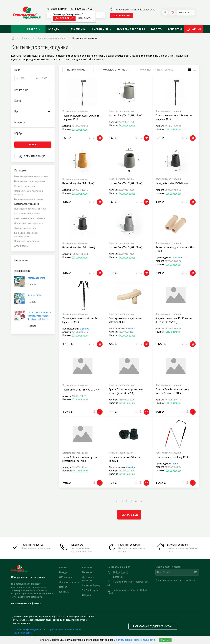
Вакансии (87, 568)
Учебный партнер (91, 590)
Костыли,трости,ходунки (85, 38)
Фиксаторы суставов (25, 228)
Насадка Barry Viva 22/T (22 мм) (78, 183)
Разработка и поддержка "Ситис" (153, 626)
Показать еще (129, 515)
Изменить (85, 18)
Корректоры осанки (25, 186)
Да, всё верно (64, 18)
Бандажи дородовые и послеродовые (26, 235)
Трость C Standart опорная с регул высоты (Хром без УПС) (80, 459)
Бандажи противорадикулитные (31, 176)
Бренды (56, 29)
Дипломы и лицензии (88, 579)
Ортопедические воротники (29, 223)
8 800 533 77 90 (83, 9)
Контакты (175, 29)
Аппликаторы (21, 246)
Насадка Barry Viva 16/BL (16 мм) (79, 247)
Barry (175, 464)
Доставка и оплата (131, 29)
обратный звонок (122, 15)
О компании (101, 29)
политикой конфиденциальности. (136, 640)
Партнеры (87, 572)
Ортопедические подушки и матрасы (29, 193)
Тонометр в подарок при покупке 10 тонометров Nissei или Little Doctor (39, 316)
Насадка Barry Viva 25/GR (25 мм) (126, 115)
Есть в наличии (80, 129)
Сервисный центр (91, 585)
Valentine (177, 258)
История (86, 595)
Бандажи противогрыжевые (29, 199)
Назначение (77, 29)
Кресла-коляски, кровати (27, 214)
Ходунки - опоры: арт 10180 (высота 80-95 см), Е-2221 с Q (174, 320)
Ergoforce (84, 329)
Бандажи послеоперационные (30, 181)
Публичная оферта (22, 633)
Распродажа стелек (37, 278)
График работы (35, 295)
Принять (165, 640)
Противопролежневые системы (31, 209)
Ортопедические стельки (27, 241)
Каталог (28, 29)
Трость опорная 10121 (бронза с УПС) (81, 389)
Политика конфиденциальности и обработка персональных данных (48, 629)
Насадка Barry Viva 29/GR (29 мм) (126, 183)
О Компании (66, 577)
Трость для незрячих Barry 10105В (173, 457)
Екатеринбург (59, 9)
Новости (156, 29)
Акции (194, 29)
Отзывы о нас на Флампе (26, 604)
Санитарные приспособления (30, 218)
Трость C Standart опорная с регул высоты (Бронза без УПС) (126, 391)
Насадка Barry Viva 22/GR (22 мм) (126, 247)
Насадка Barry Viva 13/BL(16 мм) (172, 183)
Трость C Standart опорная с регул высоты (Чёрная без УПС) (173, 391)
